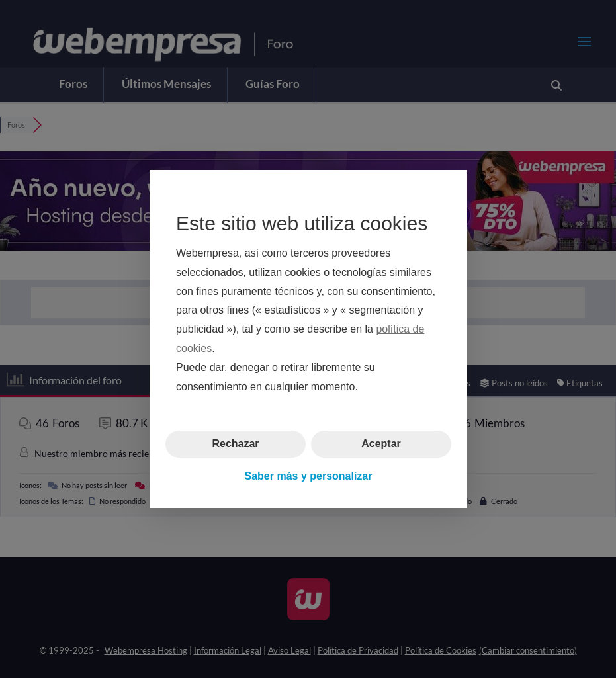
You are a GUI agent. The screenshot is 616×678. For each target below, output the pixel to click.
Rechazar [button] (235, 444)
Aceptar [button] (381, 444)
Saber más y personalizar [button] (308, 476)
